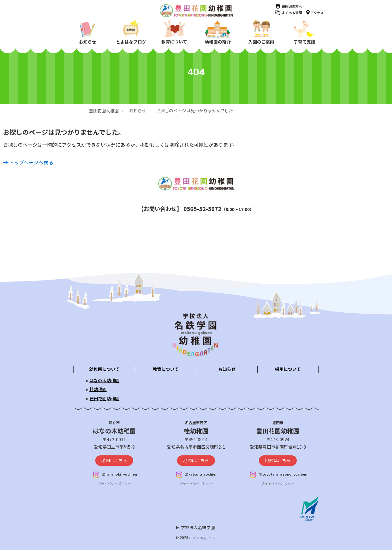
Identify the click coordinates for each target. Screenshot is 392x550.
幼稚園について (104, 369)
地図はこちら (114, 460)
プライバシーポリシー (114, 484)
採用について (288, 369)
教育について (166, 369)
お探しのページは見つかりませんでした (195, 111)
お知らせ (138, 111)
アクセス (317, 13)
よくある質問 (292, 13)
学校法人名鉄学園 (198, 527)
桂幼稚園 (98, 389)
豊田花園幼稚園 (104, 111)
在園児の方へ (292, 6)
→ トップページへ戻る (28, 162)
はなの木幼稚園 (104, 380)
